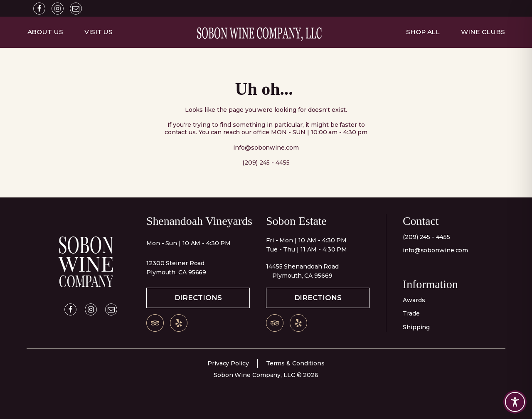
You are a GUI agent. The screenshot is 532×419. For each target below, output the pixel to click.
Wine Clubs (483, 32)
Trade (411, 313)
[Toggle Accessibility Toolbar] (515, 402)
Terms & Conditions (295, 363)
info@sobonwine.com (435, 250)
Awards (414, 300)
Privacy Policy (228, 363)
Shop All (423, 32)
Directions (198, 298)
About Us (45, 32)
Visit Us (99, 32)
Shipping (416, 327)
